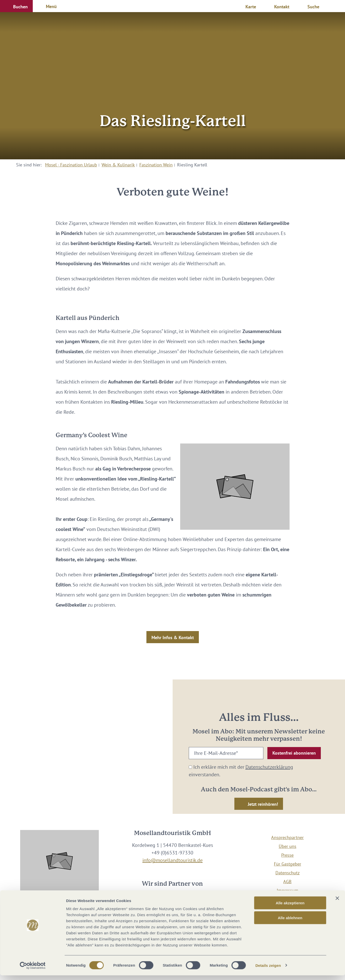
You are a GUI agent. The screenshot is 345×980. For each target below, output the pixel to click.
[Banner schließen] (337, 903)
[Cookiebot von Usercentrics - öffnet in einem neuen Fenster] (33, 970)
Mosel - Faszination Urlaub (71, 165)
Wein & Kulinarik (118, 165)
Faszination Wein (156, 165)
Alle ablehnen (290, 922)
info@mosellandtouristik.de (172, 860)
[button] (16, 6)
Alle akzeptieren (290, 908)
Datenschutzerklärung (269, 767)
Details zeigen (268, 970)
